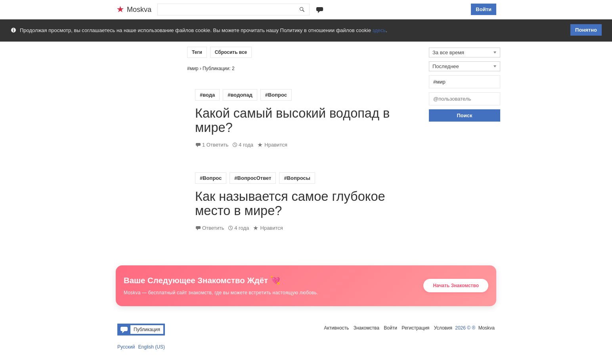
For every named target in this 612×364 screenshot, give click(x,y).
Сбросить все (231, 52)
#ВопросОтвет (253, 178)
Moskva (487, 328)
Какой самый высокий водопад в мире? (292, 120)
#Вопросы (297, 178)
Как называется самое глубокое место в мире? (290, 204)
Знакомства (366, 328)
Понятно (586, 30)
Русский (126, 347)
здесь (379, 30)
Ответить (213, 228)
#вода (207, 95)
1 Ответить (215, 145)
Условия (443, 328)
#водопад (240, 95)
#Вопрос (276, 95)
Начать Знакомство (456, 286)
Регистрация (415, 328)
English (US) (152, 347)
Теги (197, 52)
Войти (484, 9)
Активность (336, 328)
